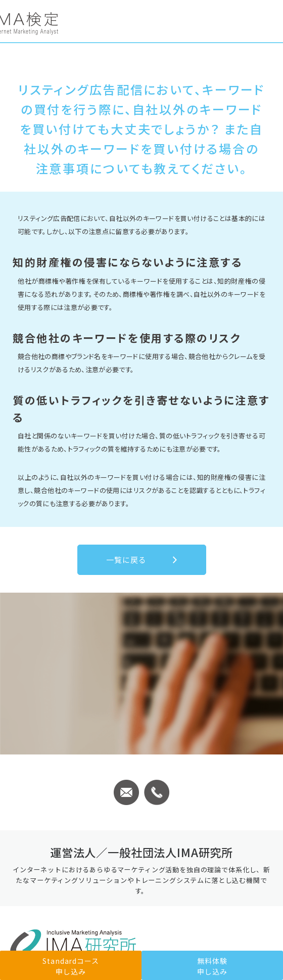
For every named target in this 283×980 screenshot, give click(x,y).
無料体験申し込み (212, 966)
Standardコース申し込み (141, 739)
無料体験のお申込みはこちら (141, 677)
